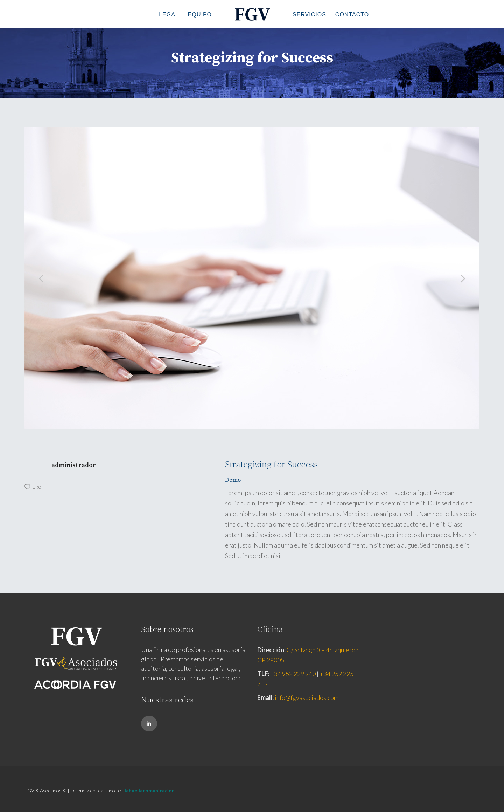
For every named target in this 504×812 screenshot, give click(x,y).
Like (37, 487)
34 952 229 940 (295, 674)
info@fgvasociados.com (307, 697)
